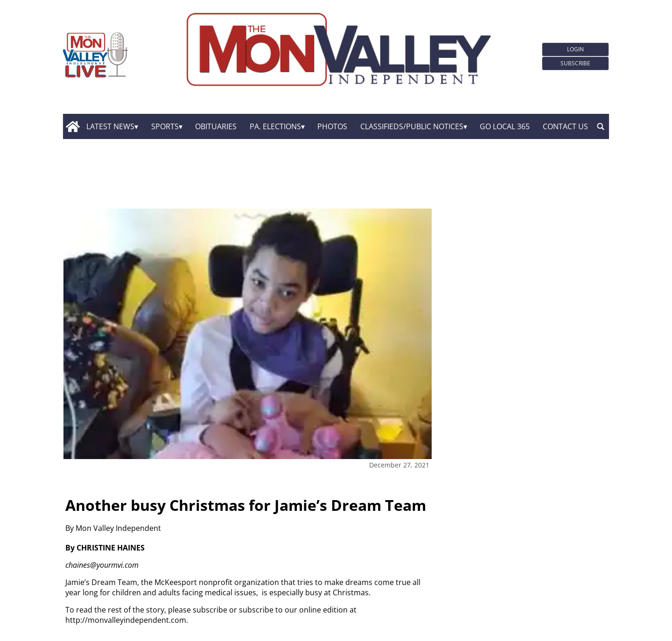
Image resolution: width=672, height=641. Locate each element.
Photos (332, 126)
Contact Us (565, 126)
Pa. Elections (275, 126)
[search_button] (601, 126)
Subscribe (575, 63)
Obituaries (216, 126)
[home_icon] (73, 126)
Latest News (110, 126)
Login (575, 49)
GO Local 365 (505, 126)
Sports (165, 126)
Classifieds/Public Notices (412, 126)
